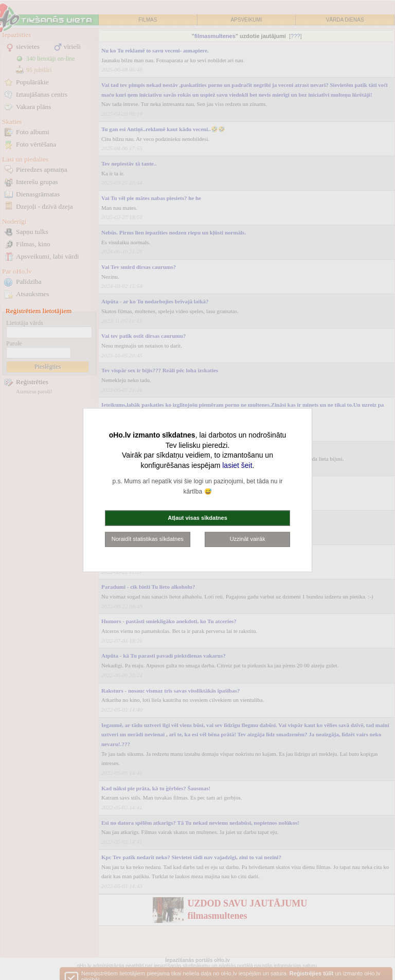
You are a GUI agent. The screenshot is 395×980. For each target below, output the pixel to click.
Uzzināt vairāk (248, 539)
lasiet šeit (237, 465)
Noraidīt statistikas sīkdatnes (148, 539)
